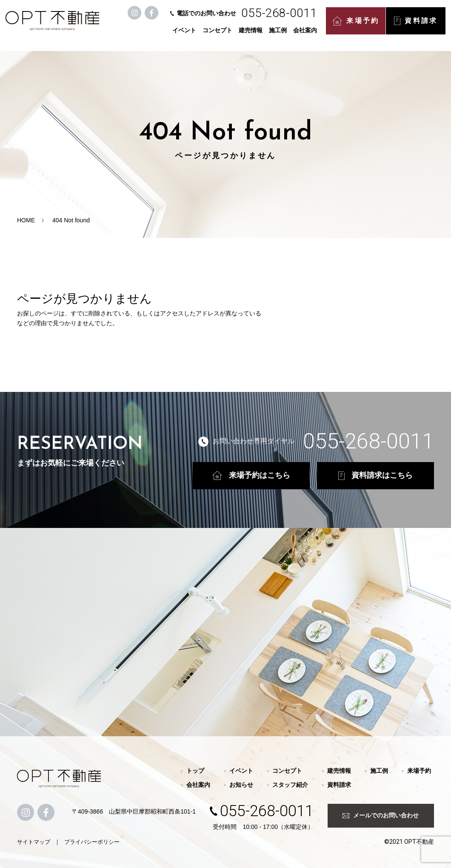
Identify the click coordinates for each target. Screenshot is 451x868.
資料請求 (417, 26)
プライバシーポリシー (92, 842)
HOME (26, 220)
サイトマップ (34, 842)
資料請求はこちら (375, 475)
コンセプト (219, 35)
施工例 (279, 35)
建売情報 (252, 35)
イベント (186, 35)
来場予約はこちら (251, 475)
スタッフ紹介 (290, 785)
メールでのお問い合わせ (381, 815)
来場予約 (357, 26)
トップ (195, 771)
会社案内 (306, 35)
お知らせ (241, 785)
